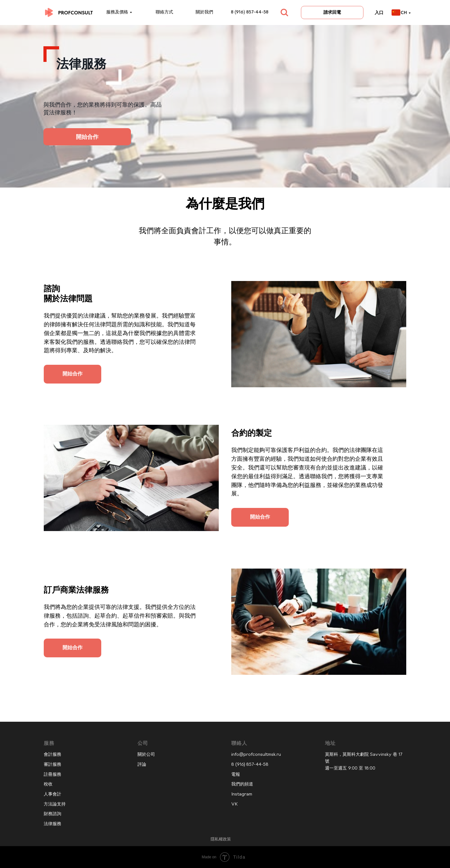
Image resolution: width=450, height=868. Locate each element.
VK (234, 804)
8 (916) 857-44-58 (250, 12)
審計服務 (52, 765)
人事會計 (52, 794)
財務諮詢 (52, 814)
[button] (72, 369)
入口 (379, 13)
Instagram (242, 794)
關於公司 (146, 755)
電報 (236, 775)
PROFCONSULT (75, 13)
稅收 (48, 784)
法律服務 (52, 824)
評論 (142, 765)
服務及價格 (117, 12)
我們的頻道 (242, 784)
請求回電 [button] (332, 12)
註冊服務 (52, 775)
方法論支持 (55, 804)
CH (404, 13)
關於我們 (204, 12)
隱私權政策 (221, 839)
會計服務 (52, 755)
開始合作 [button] (87, 137)
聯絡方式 (164, 12)
